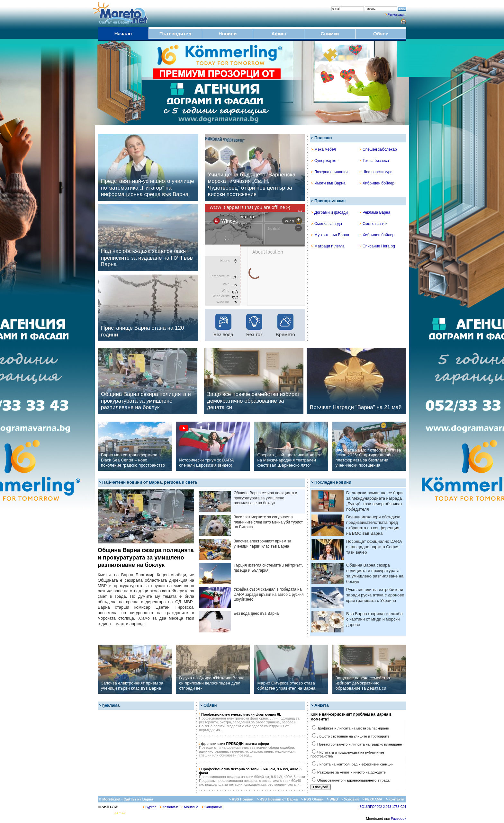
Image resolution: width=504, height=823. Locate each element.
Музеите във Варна (330, 235)
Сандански (212, 807)
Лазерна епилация (329, 172)
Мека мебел (324, 149)
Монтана (190, 807)
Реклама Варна (375, 212)
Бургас (150, 807)
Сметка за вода (327, 224)
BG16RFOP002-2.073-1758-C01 (383, 807)
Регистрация (397, 15)
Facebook (399, 819)
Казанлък (169, 807)
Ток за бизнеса (374, 161)
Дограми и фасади (330, 212)
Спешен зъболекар (378, 149)
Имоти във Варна (328, 183)
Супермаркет (325, 161)
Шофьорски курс (376, 172)
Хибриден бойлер (377, 183)
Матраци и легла (328, 246)
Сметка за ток (373, 224)
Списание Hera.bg (377, 246)
